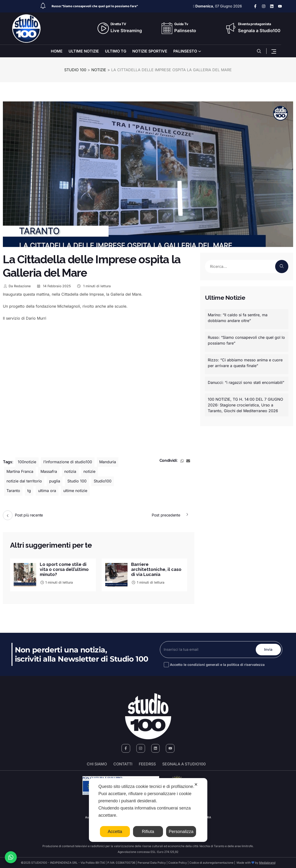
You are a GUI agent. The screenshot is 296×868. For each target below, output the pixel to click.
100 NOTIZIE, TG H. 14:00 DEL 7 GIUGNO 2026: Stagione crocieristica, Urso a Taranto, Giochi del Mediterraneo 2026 (245, 405)
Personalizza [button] (181, 832)
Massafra (49, 472)
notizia (70, 472)
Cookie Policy (178, 863)
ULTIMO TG (116, 51)
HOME (57, 51)
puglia (55, 481)
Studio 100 (77, 481)
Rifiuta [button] (148, 832)
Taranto (13, 491)
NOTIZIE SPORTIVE (150, 51)
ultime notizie (75, 491)
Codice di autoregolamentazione (211, 863)
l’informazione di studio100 (68, 462)
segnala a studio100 (184, 764)
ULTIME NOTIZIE (84, 51)
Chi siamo (97, 764)
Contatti (123, 764)
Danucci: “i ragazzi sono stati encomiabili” (246, 382)
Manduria (108, 462)
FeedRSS (147, 764)
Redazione (17, 286)
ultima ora (47, 491)
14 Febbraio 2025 (54, 286)
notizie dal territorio (24, 481)
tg (29, 491)
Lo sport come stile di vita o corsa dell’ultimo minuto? (64, 569)
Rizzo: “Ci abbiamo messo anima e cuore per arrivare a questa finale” (245, 363)
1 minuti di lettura (94, 286)
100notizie (27, 462)
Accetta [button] (115, 832)
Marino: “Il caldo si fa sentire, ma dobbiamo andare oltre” (238, 318)
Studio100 (103, 481)
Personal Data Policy (152, 863)
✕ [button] (196, 785)
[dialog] (148, 810)
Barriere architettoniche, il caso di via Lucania (156, 569)
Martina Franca (20, 472)
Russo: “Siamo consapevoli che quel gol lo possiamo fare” (95, 6)
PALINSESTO (185, 51)
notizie (89, 472)
